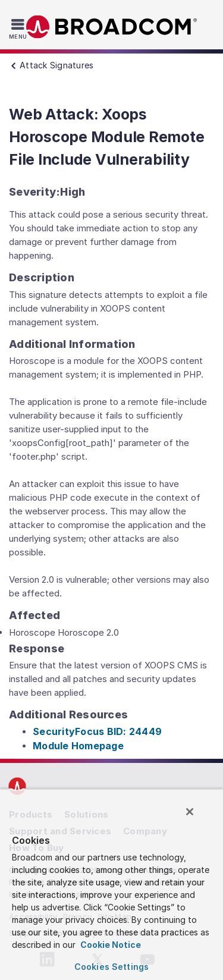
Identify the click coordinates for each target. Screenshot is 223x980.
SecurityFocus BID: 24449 (97, 731)
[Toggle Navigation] (19, 29)
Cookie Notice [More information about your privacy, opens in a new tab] (110, 945)
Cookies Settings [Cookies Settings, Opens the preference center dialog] (111, 967)
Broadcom (112, 27)
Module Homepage (78, 746)
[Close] (190, 812)
